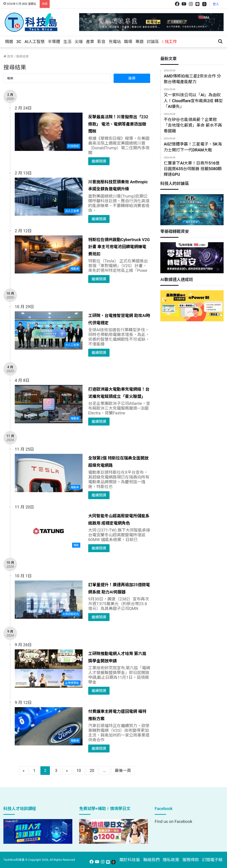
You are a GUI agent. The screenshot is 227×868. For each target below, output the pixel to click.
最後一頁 (123, 770)
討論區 (153, 42)
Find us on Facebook (173, 821)
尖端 (79, 42)
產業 (90, 42)
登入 (216, 4)
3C (19, 42)
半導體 (54, 42)
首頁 (8, 56)
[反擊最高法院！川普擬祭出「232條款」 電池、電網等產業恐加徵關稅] (49, 132)
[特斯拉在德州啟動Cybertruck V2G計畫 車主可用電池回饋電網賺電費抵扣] (49, 254)
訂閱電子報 (212, 860)
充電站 (115, 42)
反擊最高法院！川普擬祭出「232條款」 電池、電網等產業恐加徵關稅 (118, 124)
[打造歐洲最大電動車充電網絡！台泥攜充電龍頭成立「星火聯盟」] (49, 404)
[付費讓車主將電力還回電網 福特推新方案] (49, 726)
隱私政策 (171, 860)
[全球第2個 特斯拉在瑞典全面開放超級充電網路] (49, 473)
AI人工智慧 (35, 42)
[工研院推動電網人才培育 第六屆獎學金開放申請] (49, 668)
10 (79, 770)
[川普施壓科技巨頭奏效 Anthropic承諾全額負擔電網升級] (49, 197)
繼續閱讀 (99, 161)
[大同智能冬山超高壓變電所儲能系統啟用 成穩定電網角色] (49, 531)
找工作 (170, 42)
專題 (139, 42)
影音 (101, 42)
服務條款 (191, 860)
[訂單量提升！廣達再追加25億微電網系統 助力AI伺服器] (49, 600)
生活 (67, 42)
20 (92, 770)
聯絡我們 (151, 860)
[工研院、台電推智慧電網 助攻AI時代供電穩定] (49, 330)
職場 (128, 42)
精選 (9, 42)
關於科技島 (130, 860)
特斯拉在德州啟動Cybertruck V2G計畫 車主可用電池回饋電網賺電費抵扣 (119, 247)
